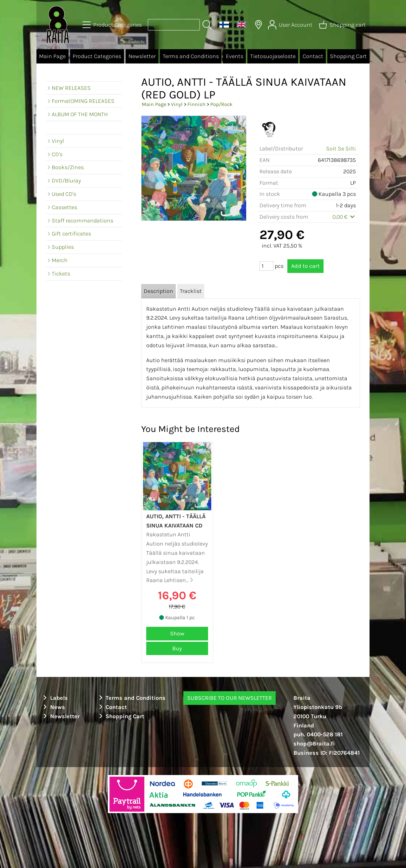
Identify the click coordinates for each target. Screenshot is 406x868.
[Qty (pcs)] (266, 266)
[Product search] (174, 25)
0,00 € (344, 217)
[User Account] (291, 25)
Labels (55, 698)
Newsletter (142, 56)
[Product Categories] (113, 25)
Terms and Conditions (191, 56)
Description (158, 291)
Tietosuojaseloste (273, 56)
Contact (313, 56)
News (53, 707)
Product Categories (97, 56)
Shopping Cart (348, 56)
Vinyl (177, 104)
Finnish (196, 104)
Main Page (52, 56)
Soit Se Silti (341, 149)
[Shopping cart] (343, 25)
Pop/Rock (221, 104)
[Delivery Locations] (259, 25)
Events (235, 56)
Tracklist (191, 291)
